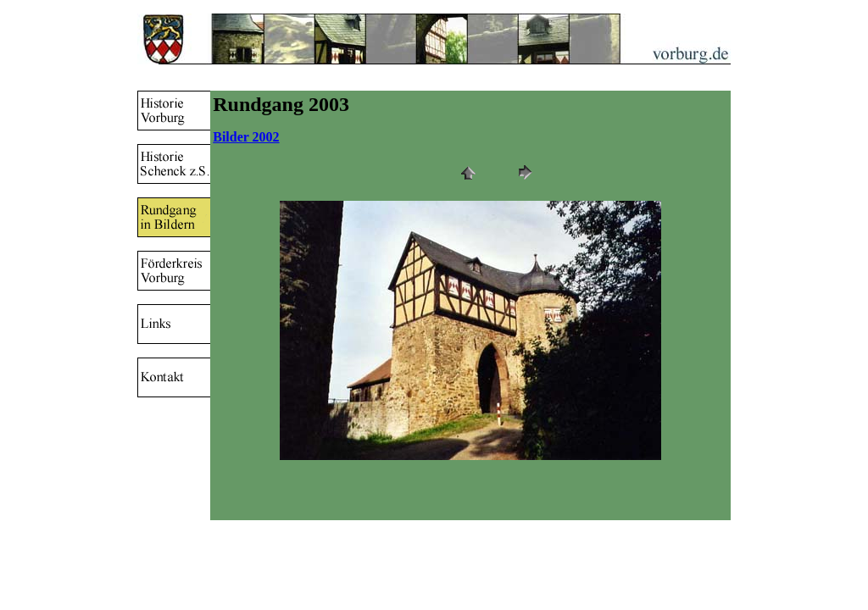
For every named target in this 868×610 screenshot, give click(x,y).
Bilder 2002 (246, 137)
